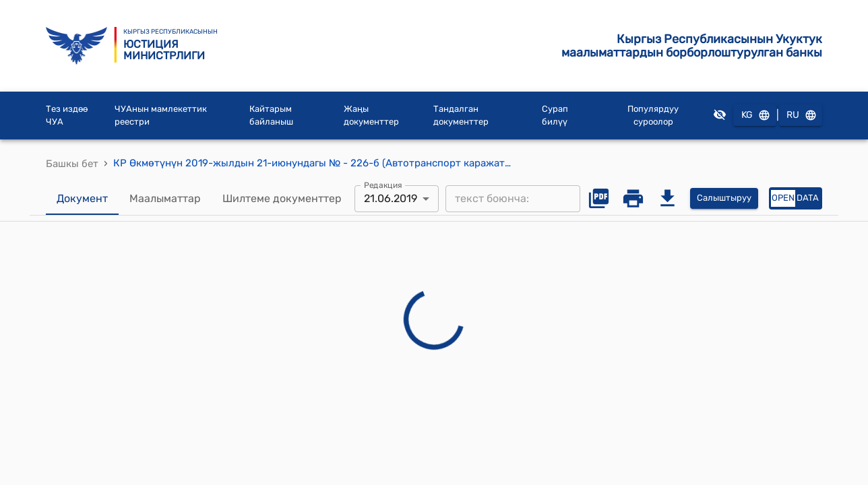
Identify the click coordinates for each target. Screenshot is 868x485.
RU (801, 116)
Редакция (383, 185)
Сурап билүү (555, 116)
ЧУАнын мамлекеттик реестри (161, 116)
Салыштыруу (724, 198)
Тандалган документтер (461, 116)
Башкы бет (72, 164)
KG (755, 116)
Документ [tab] (82, 199)
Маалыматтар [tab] (165, 199)
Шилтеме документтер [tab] (282, 199)
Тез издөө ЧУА (67, 116)
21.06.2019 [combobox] (391, 198)
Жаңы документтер (371, 116)
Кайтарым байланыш (271, 116)
